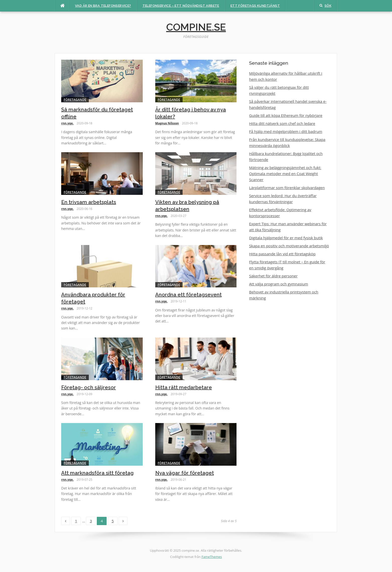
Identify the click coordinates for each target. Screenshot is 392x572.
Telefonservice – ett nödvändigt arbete (181, 6)
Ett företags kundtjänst (255, 6)
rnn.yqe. (67, 123)
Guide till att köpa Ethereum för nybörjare (286, 115)
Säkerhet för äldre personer (273, 276)
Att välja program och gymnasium (279, 284)
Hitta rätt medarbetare (184, 387)
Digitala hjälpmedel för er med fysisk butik (286, 238)
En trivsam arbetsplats (89, 202)
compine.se (196, 27)
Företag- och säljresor (89, 387)
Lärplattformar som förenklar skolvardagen (287, 188)
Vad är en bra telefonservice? (103, 6)
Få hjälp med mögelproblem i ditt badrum (286, 131)
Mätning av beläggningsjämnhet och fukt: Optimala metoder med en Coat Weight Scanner (285, 174)
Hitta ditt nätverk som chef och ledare (282, 123)
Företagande (75, 100)
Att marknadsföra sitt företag (97, 473)
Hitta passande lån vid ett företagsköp (282, 254)
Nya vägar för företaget (185, 473)
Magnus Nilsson (167, 123)
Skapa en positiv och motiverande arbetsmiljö (289, 246)
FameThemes (212, 557)
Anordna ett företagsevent (188, 295)
